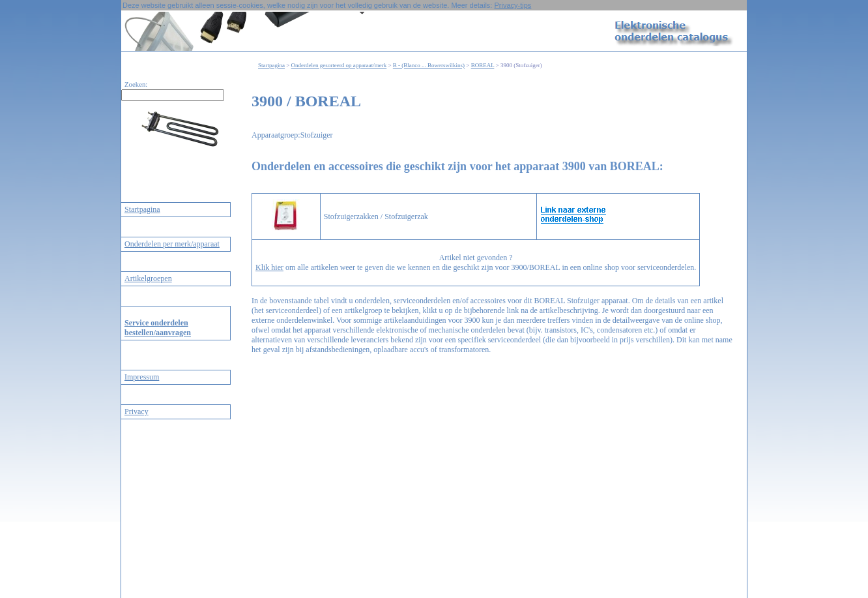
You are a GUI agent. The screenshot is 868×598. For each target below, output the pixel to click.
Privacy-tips (513, 5)
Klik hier (269, 267)
